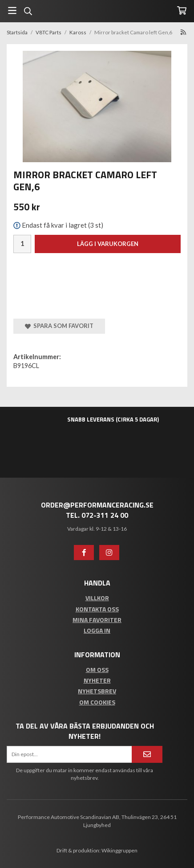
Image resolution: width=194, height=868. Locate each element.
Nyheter (97, 680)
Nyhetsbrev (97, 691)
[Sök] (28, 11)
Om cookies (97, 702)
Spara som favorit (59, 326)
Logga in (97, 630)
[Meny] (12, 10)
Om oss (97, 669)
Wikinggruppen (119, 850)
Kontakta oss (97, 609)
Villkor (97, 598)
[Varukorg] (182, 10)
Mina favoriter (97, 620)
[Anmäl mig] (147, 754)
